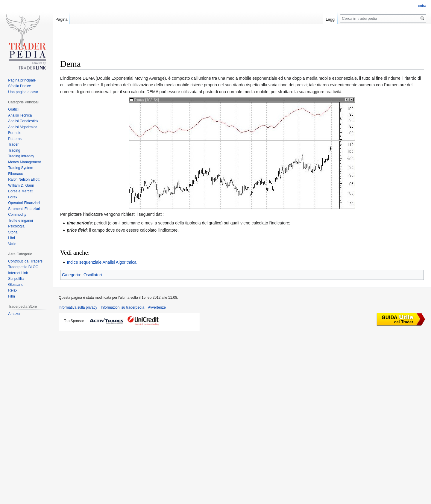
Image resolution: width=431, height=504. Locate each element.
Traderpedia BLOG (23, 267)
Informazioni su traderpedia (123, 307)
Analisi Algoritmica (23, 127)
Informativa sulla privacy (78, 307)
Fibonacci (16, 174)
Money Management (24, 162)
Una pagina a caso (23, 92)
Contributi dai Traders (25, 261)
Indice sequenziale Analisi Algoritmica (102, 262)
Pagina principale (22, 80)
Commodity (17, 215)
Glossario (16, 285)
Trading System (21, 168)
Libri (12, 238)
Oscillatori (93, 275)
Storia (13, 232)
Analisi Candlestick (23, 121)
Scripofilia (16, 279)
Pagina (61, 19)
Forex (13, 197)
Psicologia (16, 226)
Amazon (15, 314)
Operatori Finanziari (24, 203)
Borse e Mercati (21, 191)
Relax (13, 290)
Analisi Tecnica (20, 115)
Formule (15, 133)
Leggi (330, 19)
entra (422, 6)
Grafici (13, 109)
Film (12, 296)
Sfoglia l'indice (19, 86)
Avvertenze (157, 307)
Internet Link (18, 273)
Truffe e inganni (21, 221)
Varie (12, 244)
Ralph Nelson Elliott (24, 179)
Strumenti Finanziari (24, 209)
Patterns (15, 139)
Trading (14, 150)
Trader (13, 144)
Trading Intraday (21, 156)
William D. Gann (21, 185)
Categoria (71, 275)
